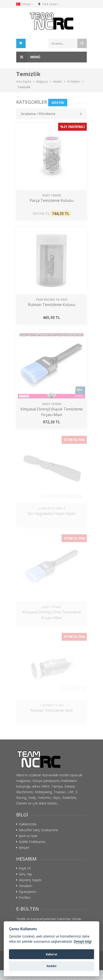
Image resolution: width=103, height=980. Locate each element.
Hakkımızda (28, 824)
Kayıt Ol (25, 868)
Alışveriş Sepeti (30, 880)
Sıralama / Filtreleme (38, 114)
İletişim (24, 848)
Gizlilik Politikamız (32, 842)
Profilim (25, 898)
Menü (28, 57)
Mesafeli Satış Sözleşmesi (38, 830)
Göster (58, 103)
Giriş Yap (25, 874)
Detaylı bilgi (83, 942)
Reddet (51, 966)
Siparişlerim (28, 892)
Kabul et (51, 954)
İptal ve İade (28, 836)
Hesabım (26, 886)
